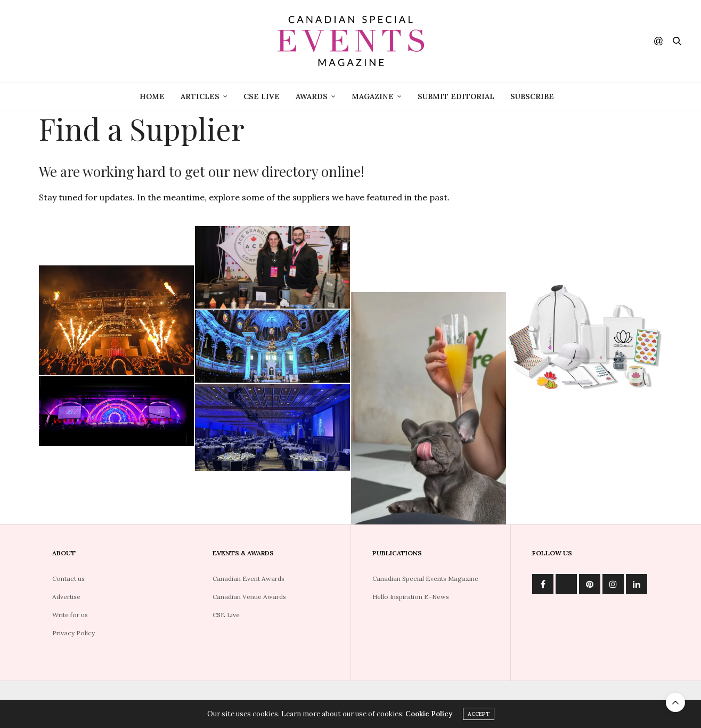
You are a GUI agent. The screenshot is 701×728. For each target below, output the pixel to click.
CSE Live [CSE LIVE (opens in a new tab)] (262, 96)
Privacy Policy (74, 633)
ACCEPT (479, 714)
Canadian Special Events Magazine (425, 579)
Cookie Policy (429, 714)
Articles (200, 96)
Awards (312, 96)
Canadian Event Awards (248, 579)
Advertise (66, 597)
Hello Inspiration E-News (411, 597)
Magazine (373, 96)
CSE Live (226, 615)
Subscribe (532, 96)
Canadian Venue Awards (249, 597)
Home (152, 96)
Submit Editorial (456, 96)
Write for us (70, 615)
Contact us (68, 579)
